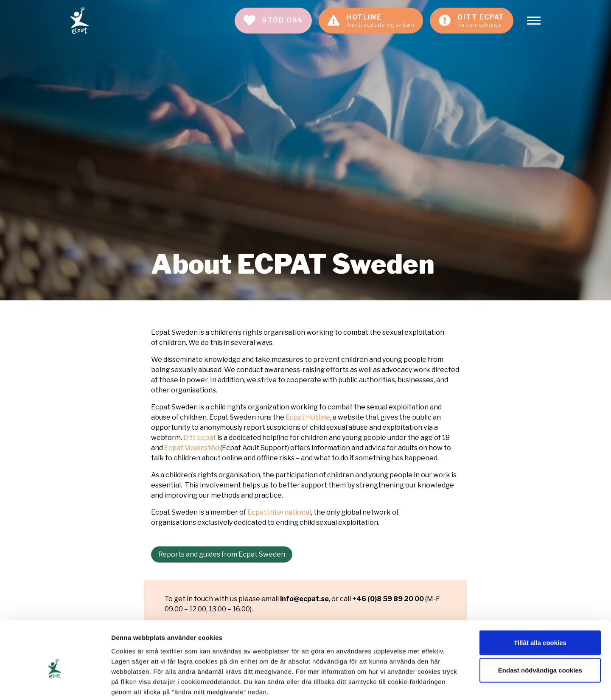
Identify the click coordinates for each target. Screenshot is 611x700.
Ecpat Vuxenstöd (192, 448)
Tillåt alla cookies (540, 600)
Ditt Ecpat (200, 438)
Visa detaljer (461, 683)
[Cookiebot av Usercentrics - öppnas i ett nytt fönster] (55, 683)
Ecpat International (279, 512)
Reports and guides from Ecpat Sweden (222, 554)
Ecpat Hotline (308, 417)
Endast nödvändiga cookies (540, 628)
